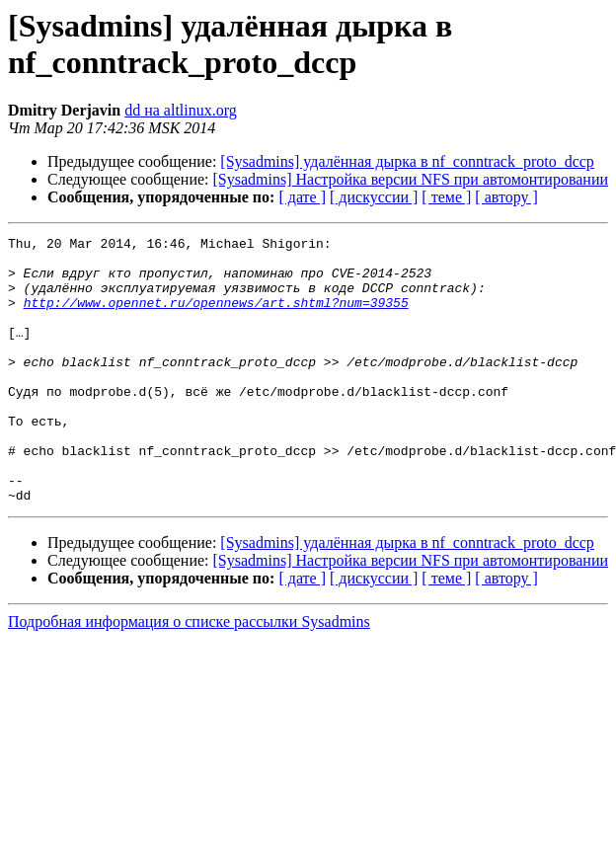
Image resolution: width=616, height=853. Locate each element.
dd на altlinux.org (181, 110)
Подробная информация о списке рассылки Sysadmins (189, 675)
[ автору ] (506, 197)
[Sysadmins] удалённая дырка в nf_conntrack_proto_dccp (407, 161)
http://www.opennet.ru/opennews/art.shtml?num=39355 (216, 317)
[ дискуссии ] (374, 197)
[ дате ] (302, 197)
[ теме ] (446, 197)
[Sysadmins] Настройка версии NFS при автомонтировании (411, 179)
